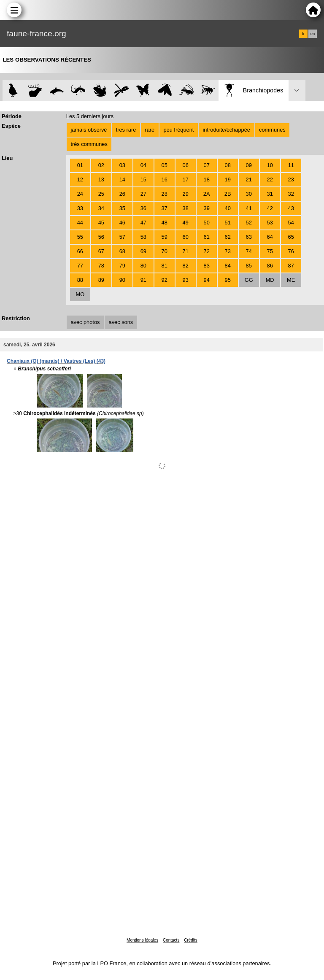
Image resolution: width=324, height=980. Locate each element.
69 (143, 251)
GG (249, 280)
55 (80, 237)
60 (186, 237)
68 (122, 251)
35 (122, 208)
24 (80, 194)
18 (207, 180)
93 (186, 280)
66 (80, 251)
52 (249, 223)
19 (228, 180)
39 (207, 208)
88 (80, 280)
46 (122, 223)
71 (186, 251)
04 (143, 165)
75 (270, 251)
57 (122, 237)
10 (270, 165)
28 (165, 194)
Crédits (191, 940)
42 (270, 208)
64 (270, 237)
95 (228, 280)
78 (101, 266)
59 (165, 237)
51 (228, 223)
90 (122, 280)
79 (122, 266)
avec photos (85, 322)
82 (186, 266)
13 (101, 180)
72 (207, 251)
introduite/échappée (227, 130)
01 (80, 165)
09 (249, 165)
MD (270, 280)
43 (291, 208)
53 (270, 223)
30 (249, 194)
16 (165, 180)
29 (186, 194)
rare (150, 130)
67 (101, 251)
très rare (126, 130)
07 (207, 165)
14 (122, 180)
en (313, 34)
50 (207, 223)
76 (291, 251)
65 (291, 237)
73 (228, 251)
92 (165, 280)
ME (291, 280)
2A (207, 194)
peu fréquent (178, 130)
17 (186, 180)
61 (207, 237)
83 (207, 266)
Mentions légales (142, 940)
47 (143, 223)
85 (249, 266)
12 (80, 180)
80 (143, 266)
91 (143, 280)
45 (101, 223)
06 (186, 165)
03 (122, 165)
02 (101, 165)
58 (143, 237)
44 (80, 223)
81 (165, 266)
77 (80, 266)
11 (291, 165)
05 (165, 165)
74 (249, 251)
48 (165, 223)
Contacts (171, 940)
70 (165, 251)
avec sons (121, 322)
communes (272, 130)
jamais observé (89, 130)
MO (80, 294)
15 (143, 180)
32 (291, 194)
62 (228, 237)
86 (270, 266)
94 (207, 280)
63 (249, 237)
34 (101, 208)
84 (228, 266)
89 (101, 280)
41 (249, 208)
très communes (89, 144)
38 (186, 208)
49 (186, 223)
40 (228, 208)
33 (80, 208)
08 (228, 165)
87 (291, 266)
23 (291, 180)
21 (249, 180)
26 (122, 194)
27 (143, 194)
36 (143, 208)
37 (165, 208)
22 (270, 180)
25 (101, 194)
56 (101, 237)
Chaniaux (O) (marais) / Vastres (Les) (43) (56, 361)
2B (228, 194)
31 (270, 194)
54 (291, 223)
